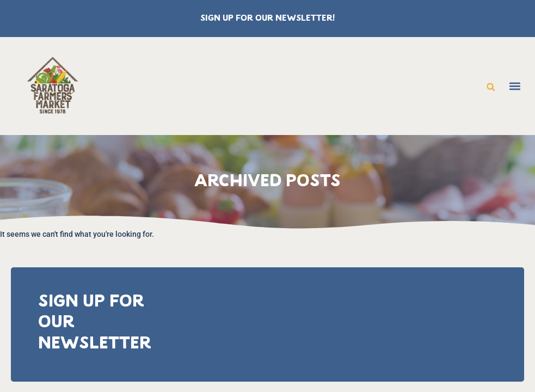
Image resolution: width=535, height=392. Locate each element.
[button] (491, 87)
